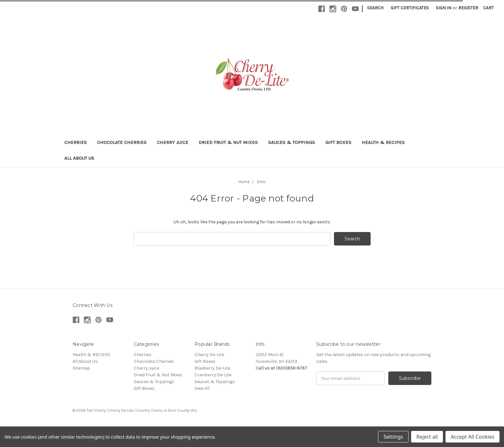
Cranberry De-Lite (213, 375)
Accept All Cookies (473, 437)
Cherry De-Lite (209, 355)
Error (261, 182)
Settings (393, 437)
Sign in (444, 8)
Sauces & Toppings (292, 142)
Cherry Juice (173, 142)
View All (202, 388)
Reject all (427, 437)
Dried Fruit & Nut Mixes (228, 142)
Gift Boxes (338, 142)
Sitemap (81, 368)
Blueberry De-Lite (212, 368)
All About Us (79, 158)
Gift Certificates (410, 8)
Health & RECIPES (383, 142)
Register (468, 8)
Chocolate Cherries (122, 142)
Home (244, 182)
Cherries (76, 142)
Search (375, 8)
